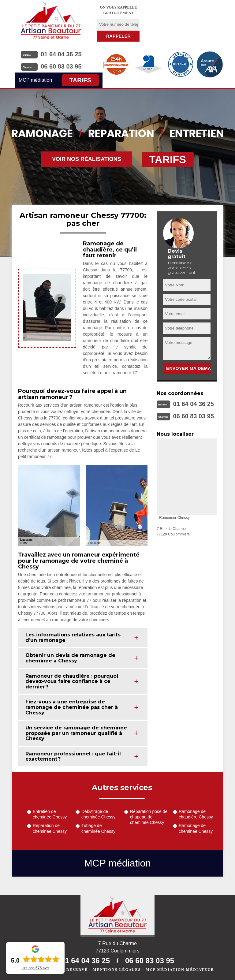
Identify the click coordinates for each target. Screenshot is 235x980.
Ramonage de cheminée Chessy (196, 828)
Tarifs (80, 80)
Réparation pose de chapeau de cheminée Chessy (149, 817)
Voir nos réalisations (87, 159)
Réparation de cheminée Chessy (50, 828)
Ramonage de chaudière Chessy (196, 814)
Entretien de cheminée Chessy (50, 814)
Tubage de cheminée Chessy (98, 828)
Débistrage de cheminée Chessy (98, 814)
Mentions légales (117, 970)
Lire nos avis (35, 968)
